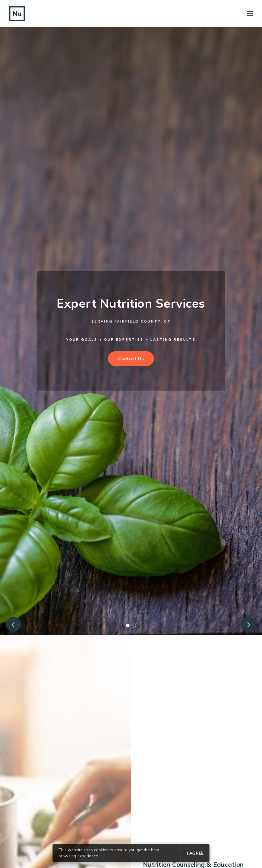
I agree (195, 853)
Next (249, 624)
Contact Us (131, 359)
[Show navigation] (249, 14)
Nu (17, 14)
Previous (13, 624)
